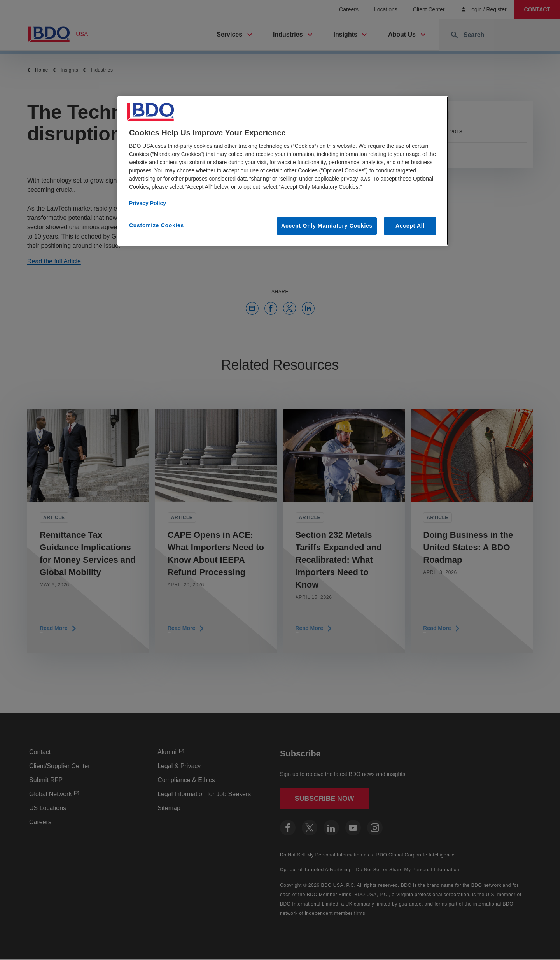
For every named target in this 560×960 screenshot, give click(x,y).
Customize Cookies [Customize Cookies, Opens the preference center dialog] (157, 225)
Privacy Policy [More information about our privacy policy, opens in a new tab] (148, 203)
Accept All (410, 226)
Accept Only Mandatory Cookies (327, 226)
